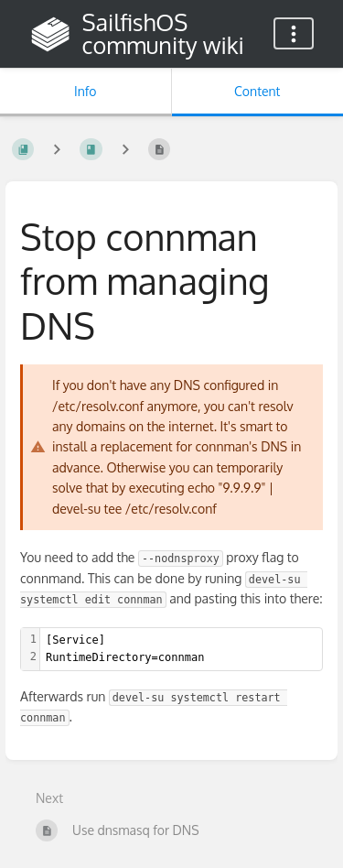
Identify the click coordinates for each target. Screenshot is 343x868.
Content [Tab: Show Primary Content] (257, 91)
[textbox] (181, 649)
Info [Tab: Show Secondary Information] (86, 91)
